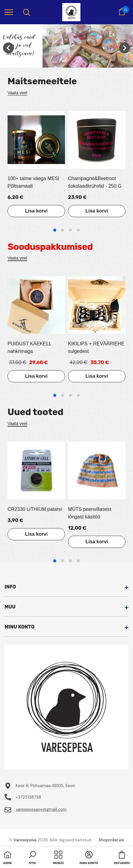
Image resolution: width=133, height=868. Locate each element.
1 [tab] (55, 230)
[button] (32, 858)
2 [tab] (63, 230)
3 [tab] (70, 230)
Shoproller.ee (111, 840)
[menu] (9, 12)
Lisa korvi (36, 211)
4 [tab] (78, 230)
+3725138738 (28, 797)
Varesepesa (25, 840)
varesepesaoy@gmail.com (41, 809)
